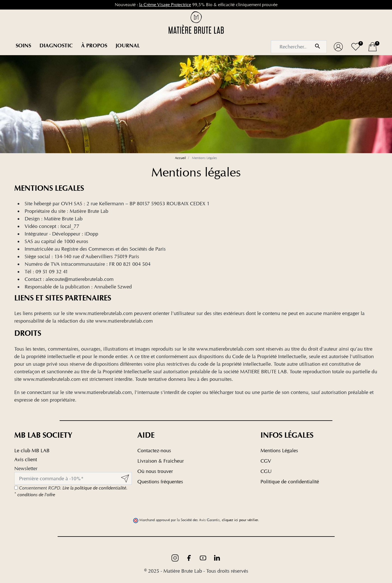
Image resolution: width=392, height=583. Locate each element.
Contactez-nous (154, 450)
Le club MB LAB (32, 450)
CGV (266, 461)
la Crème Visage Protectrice (165, 5)
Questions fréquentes (160, 481)
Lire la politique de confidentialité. (95, 488)
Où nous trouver (155, 471)
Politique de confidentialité (290, 481)
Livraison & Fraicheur (161, 461)
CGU (266, 471)
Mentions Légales (279, 450)
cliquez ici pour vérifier (240, 520)
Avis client (26, 459)
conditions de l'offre (35, 495)
